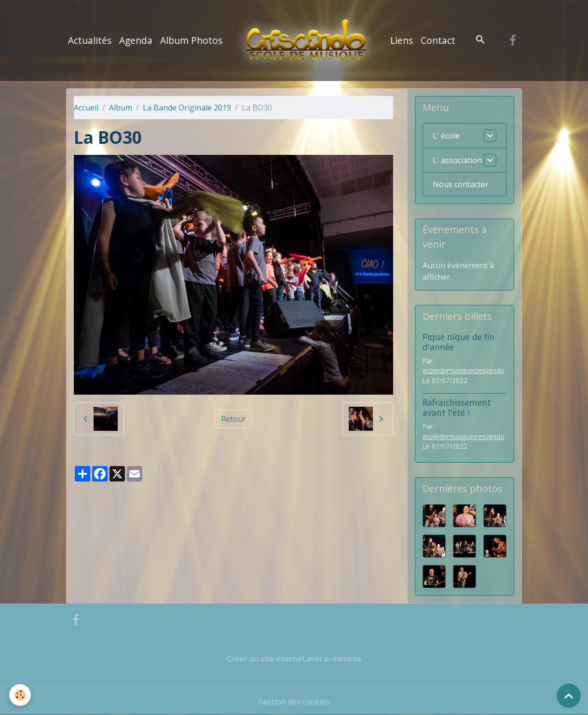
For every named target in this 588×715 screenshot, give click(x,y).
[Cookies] (21, 695)
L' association (457, 160)
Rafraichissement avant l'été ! (457, 407)
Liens (402, 40)
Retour (233, 419)
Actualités (90, 40)
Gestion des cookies (294, 701)
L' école (446, 136)
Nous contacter (461, 184)
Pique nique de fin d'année (458, 342)
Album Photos (191, 40)
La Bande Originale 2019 (187, 108)
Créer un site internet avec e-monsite (294, 659)
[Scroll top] (569, 696)
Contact (438, 40)
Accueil (86, 108)
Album (121, 108)
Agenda (136, 40)
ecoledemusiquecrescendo (464, 370)
